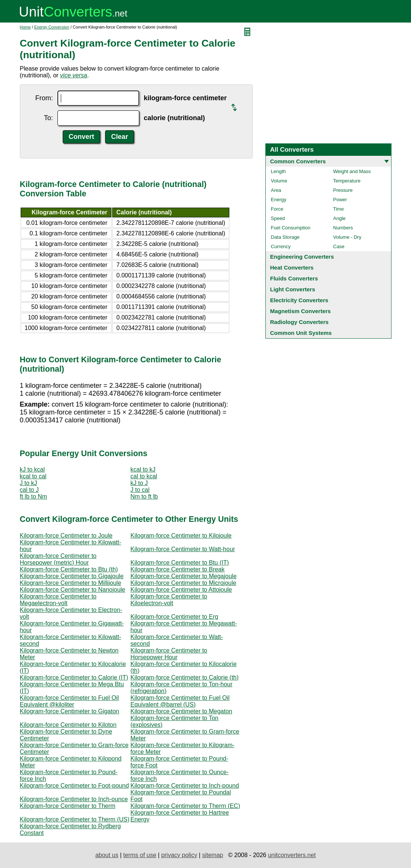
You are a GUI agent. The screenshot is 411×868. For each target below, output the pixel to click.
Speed (278, 218)
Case (339, 246)
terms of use (140, 855)
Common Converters (298, 161)
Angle (339, 218)
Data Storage (285, 237)
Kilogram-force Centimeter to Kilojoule (181, 536)
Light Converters (293, 289)
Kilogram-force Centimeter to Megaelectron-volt (58, 600)
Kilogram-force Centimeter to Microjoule (184, 583)
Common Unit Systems (301, 333)
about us (107, 855)
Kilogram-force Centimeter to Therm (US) (75, 819)
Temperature (347, 181)
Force (277, 209)
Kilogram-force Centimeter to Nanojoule (73, 590)
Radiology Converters (300, 322)
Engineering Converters (302, 257)
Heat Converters (292, 267)
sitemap (212, 855)
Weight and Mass (352, 171)
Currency (281, 246)
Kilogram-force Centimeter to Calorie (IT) (74, 677)
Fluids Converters (294, 278)
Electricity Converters (299, 300)
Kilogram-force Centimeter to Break (178, 569)
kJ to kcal (32, 469)
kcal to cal (33, 476)
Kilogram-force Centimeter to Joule (66, 536)
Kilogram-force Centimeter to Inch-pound (185, 786)
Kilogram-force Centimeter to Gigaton (70, 711)
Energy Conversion (52, 27)
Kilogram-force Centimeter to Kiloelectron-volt (169, 600)
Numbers (343, 228)
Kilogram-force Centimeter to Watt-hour (183, 549)
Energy (279, 200)
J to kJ (29, 483)
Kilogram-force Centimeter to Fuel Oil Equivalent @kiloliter (69, 701)
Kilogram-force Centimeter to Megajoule (184, 576)
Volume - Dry (347, 237)
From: (44, 98)
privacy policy (179, 855)
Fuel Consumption (291, 228)
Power (340, 200)
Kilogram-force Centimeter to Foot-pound (75, 786)
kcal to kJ (143, 469)
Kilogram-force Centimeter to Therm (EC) (185, 806)
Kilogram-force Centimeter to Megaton (181, 711)
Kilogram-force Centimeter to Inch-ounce (74, 799)
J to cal (140, 490)
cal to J (29, 490)
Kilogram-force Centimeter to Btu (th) (69, 569)
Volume (279, 181)
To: (48, 118)
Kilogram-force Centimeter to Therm (68, 806)
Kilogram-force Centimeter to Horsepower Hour (169, 654)
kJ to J (139, 483)
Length (279, 171)
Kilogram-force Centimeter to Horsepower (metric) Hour (58, 559)
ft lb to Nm (34, 497)
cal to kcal (144, 476)
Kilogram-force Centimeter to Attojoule (181, 590)
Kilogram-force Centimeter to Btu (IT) (180, 563)
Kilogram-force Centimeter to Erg (175, 617)
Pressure (343, 190)
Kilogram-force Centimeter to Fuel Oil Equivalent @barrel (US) (180, 701)
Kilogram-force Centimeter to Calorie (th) (185, 677)
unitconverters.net (292, 855)
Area (276, 190)
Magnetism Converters (301, 311)
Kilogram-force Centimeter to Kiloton (68, 725)
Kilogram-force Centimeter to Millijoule (71, 583)
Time (339, 209)
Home (25, 27)
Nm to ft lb (144, 497)
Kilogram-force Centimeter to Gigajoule (72, 576)
